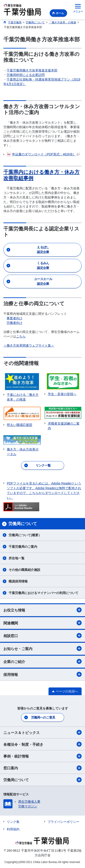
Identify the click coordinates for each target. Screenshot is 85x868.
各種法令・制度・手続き (42, 744)
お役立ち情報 (42, 610)
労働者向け (15, 323)
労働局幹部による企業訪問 (26, 75)
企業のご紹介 (42, 661)
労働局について (42, 780)
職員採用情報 (18, 581)
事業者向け (15, 318)
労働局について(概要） (25, 535)
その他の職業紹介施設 (24, 570)
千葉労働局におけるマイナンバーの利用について (44, 593)
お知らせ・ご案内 (42, 648)
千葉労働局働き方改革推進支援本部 (32, 70)
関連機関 (42, 623)
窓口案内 (42, 768)
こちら (21, 336)
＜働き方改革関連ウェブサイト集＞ (29, 345)
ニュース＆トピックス (42, 732)
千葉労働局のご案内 (23, 547)
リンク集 (13, 822)
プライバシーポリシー (63, 822)
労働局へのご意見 (43, 717)
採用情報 (42, 674)
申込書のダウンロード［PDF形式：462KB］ (43, 154)
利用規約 (13, 829)
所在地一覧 (17, 558)
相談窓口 (42, 636)
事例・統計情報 (42, 756)
